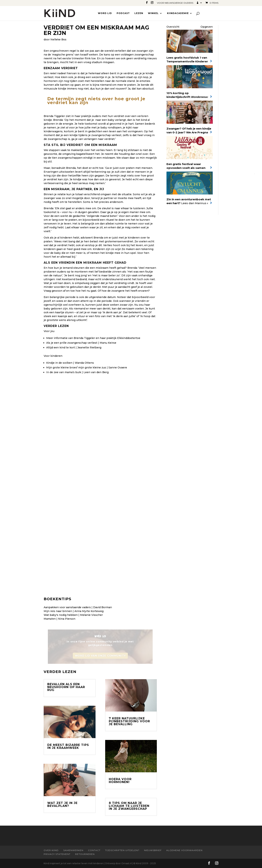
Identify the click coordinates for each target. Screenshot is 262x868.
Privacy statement (57, 854)
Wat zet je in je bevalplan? (62, 804)
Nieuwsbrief (153, 850)
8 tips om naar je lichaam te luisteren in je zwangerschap (129, 806)
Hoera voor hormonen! (120, 781)
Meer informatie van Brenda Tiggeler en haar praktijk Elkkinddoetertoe (93, 338)
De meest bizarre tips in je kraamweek (68, 746)
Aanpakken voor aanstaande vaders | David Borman (78, 607)
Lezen (139, 13)
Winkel (153, 13)
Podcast (123, 13)
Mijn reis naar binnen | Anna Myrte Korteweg (74, 611)
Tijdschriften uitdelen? (122, 850)
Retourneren (85, 854)
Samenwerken (73, 850)
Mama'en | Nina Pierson (59, 619)
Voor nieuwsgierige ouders (175, 3)
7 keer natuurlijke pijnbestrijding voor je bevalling (129, 721)
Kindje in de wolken (59, 363)
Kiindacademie (178, 13)
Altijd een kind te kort (61, 347)
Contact (94, 850)
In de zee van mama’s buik (64, 372)
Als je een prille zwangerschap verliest (72, 343)
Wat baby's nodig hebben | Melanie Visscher (73, 615)
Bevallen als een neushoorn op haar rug (66, 687)
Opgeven (207, 27)
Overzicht (173, 27)
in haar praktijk (81, 116)
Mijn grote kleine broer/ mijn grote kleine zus (76, 368)
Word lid (105, 13)
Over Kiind (51, 850)
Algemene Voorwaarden (184, 850)
